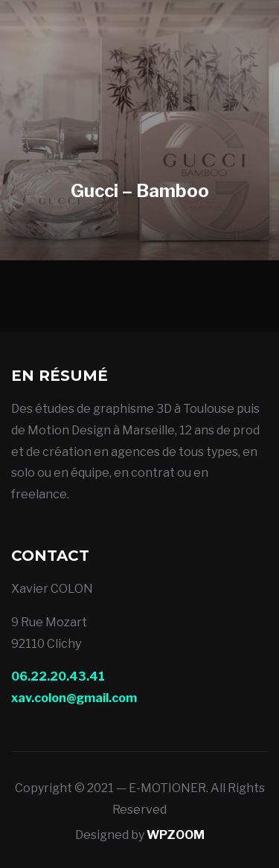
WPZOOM (176, 835)
